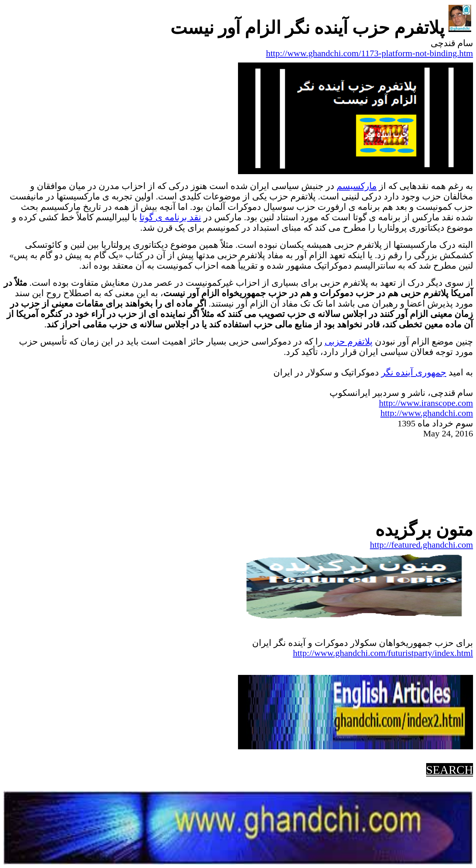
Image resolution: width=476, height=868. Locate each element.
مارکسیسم (357, 186)
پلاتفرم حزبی (349, 342)
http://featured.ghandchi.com (422, 545)
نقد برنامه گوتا (170, 217)
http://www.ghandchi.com (427, 413)
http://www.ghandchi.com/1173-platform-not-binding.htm (369, 53)
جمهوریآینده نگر (414, 372)
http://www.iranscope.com (426, 403)
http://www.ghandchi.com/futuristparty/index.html (383, 653)
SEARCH (450, 770)
